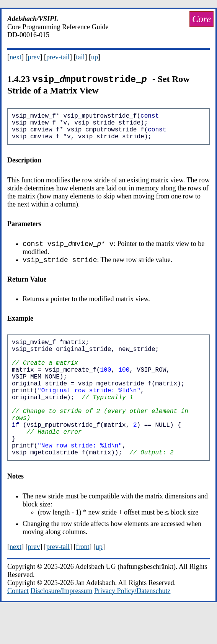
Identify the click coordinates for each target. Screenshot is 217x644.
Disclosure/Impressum (62, 625)
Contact (18, 625)
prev (34, 57)
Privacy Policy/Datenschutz (132, 625)
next (15, 57)
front (82, 581)
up (95, 57)
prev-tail (58, 57)
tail (80, 57)
